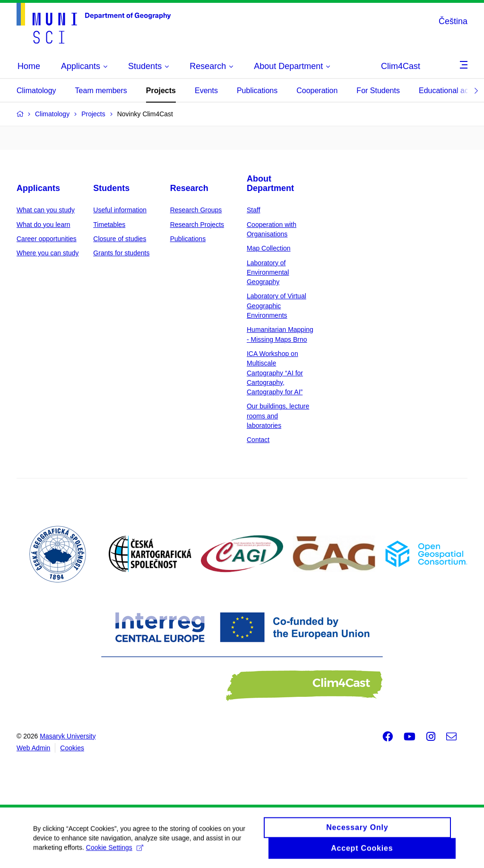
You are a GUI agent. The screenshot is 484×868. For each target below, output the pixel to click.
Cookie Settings (115, 851)
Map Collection (269, 248)
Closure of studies (120, 239)
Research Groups (196, 210)
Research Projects (197, 225)
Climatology (36, 91)
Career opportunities (47, 239)
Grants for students (121, 253)
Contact (258, 440)
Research (189, 188)
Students (111, 188)
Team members (101, 91)
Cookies (72, 748)
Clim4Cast (401, 66)
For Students (378, 91)
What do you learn (43, 225)
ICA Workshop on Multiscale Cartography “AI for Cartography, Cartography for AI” (275, 373)
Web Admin (33, 748)
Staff (254, 210)
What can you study (46, 210)
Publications (257, 91)
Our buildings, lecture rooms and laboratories (278, 416)
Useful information (120, 210)
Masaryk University (68, 736)
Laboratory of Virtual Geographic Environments (277, 306)
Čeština (453, 21)
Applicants (38, 188)
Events (206, 91)
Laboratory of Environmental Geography (268, 273)
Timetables (109, 225)
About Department (270, 183)
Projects (161, 91)
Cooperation (317, 91)
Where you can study (48, 253)
